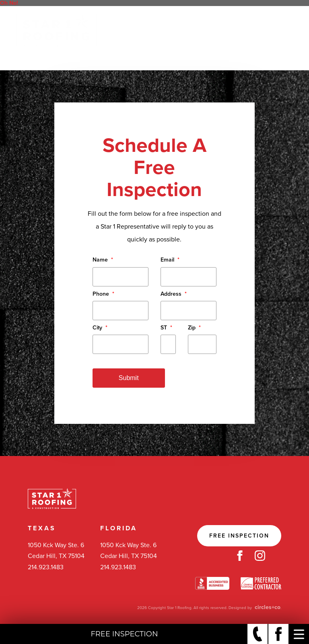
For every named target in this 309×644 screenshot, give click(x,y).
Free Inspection (239, 536)
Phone (103, 294)
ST (166, 328)
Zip (194, 328)
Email (170, 260)
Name (103, 260)
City (100, 328)
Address (174, 294)
